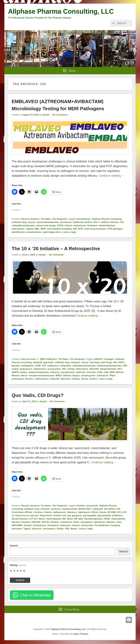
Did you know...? (30, 359)
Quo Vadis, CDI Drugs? (38, 395)
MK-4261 (79, 519)
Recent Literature (30, 219)
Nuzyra (76, 376)
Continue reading (112, 176)
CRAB (60, 226)
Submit (20, 580)
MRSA (59, 376)
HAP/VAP (94, 369)
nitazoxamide (118, 519)
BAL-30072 (119, 362)
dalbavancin (26, 369)
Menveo (16, 376)
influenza (55, 372)
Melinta (120, 372)
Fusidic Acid (60, 516)
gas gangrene (75, 516)
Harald (46, 115)
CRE (125, 366)
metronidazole (54, 519)
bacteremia (66, 222)
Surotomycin (39, 525)
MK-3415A (68, 519)
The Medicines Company (107, 525)
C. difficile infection (109, 222)
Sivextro (29, 379)
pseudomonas (34, 232)
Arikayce (75, 362)
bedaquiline (27, 366)
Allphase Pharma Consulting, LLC (61, 11)
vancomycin (49, 529)
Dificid (95, 512)
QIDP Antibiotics (48, 359)
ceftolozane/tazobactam (109, 366)
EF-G (120, 512)
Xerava (84, 379)
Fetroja (71, 369)
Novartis (26, 522)
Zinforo (93, 379)
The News (46, 219)
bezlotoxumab (70, 509)
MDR (43, 229)
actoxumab (92, 506)
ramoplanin (86, 522)
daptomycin (80, 226)
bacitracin (56, 509)
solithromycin (42, 379)
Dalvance (72, 512)
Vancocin (37, 529)
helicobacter (18, 229)
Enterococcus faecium (27, 516)
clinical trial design (46, 226)
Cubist (15, 369)
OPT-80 (45, 522)
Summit (28, 525)
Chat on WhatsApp (35, 595)
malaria (30, 229)
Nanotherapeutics (94, 519)
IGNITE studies (19, 372)
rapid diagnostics (51, 232)
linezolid (91, 372)
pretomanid (18, 379)
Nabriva (67, 376)
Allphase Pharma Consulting (107, 219)
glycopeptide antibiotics (110, 516)
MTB (80, 229)
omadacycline (88, 376)
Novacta (16, 522)
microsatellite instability (59, 229)
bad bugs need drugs (101, 362)
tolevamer (17, 529)
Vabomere (66, 379)
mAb (106, 372)
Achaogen (109, 359)
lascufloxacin (68, 372)
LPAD (100, 372)
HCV (120, 369)
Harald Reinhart (107, 226)
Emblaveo (93, 226)
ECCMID (112, 512)
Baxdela (16, 366)
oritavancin (102, 376)
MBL (37, 229)
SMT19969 (17, 525)
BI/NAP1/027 (85, 509)
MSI (75, 229)
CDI (122, 222)
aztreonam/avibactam (48, 222)
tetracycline (87, 525)
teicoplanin (53, 525)
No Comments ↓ (61, 115)
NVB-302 (36, 522)
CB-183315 (109, 509)
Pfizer (113, 376)
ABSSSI (98, 359)
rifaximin (111, 522)
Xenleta (76, 379)
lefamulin (81, 372)
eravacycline (54, 369)
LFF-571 (33, 519)
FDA (64, 369)
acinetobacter (83, 219)
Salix (119, 522)
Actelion (81, 506)
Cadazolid (98, 509)
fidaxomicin (82, 369)
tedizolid (55, 379)
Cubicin (69, 226)
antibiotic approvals (43, 362)
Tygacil (27, 529)
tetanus (76, 525)
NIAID (107, 519)
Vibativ (60, 529)
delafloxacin (40, 369)
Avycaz (32, 222)
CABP (38, 366)
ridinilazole (99, 522)
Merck (24, 376)
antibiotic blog (19, 222)
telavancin (66, 525)
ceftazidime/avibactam (23, 226)
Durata (103, 512)
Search (14, 546)
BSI (96, 222)
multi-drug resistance (95, 229)
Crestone (38, 512)
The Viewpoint (59, 219)
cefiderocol (53, 366)
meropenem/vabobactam (41, 376)
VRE (67, 529)
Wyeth (74, 529)
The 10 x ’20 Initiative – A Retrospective (56, 249)
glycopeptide (90, 516)
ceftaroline (66, 366)
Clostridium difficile (22, 512)
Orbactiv (55, 522)
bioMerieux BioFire (83, 222)
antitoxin (45, 509)
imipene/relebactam (39, 372)
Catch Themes (81, 634)
